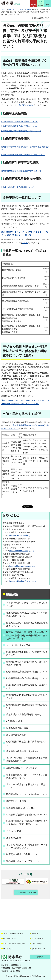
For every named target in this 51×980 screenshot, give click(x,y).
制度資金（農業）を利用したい (21, 854)
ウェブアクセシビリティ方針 (14, 944)
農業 (21, 9)
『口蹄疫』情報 (14, 831)
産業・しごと (13, 9)
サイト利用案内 (37, 939)
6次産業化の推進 (14, 721)
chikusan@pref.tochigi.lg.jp (21, 535)
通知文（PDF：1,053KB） (13, 400)
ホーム (4, 9)
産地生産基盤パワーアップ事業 (21, 768)
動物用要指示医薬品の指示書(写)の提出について (27, 696)
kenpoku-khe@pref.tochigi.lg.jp (22, 581)
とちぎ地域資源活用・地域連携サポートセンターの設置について (27, 846)
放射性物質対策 (14, 838)
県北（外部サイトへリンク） (19, 235)
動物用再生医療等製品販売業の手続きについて (21, 171)
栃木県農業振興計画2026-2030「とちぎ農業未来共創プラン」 (27, 614)
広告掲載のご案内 (25, 892)
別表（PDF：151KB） (35, 400)
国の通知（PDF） (26, 105)
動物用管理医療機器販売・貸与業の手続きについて (23, 155)
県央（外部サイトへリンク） (14, 232)
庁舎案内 (40, 957)
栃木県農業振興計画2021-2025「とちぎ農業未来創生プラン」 (27, 776)
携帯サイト (36, 934)
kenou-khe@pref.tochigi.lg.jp (21, 551)
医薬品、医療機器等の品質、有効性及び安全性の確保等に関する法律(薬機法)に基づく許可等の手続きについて (27, 635)
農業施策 (28, 9)
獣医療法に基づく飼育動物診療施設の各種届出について (27, 624)
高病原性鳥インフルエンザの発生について (27, 794)
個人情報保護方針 (10, 939)
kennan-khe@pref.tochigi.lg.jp (22, 566)
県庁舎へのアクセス (39, 949)
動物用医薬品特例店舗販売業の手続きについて (21, 131)
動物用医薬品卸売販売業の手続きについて (19, 126)
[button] (34, 4)
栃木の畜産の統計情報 (17, 728)
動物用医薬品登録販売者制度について (18, 187)
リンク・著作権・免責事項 (13, 934)
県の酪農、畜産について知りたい (23, 861)
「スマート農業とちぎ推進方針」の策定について (27, 786)
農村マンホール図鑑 (16, 801)
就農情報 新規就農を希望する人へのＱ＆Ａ (27, 815)
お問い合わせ (37, 944)
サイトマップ (8, 949)
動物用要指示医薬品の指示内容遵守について (27, 743)
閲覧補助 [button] (41, 6)
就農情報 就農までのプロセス (21, 808)
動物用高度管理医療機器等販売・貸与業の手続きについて (27, 663)
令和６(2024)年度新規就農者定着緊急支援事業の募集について (27, 760)
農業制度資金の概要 (16, 735)
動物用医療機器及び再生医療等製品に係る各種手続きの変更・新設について (27, 823)
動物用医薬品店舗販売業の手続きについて (19, 122)
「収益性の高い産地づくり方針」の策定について (27, 604)
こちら (25, 243)
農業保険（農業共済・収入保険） (23, 751)
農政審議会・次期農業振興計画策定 (24, 714)
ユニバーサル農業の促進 (18, 645)
